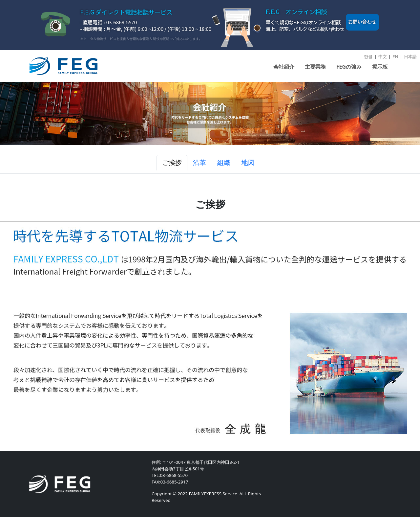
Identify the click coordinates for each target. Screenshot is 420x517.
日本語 (410, 56)
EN (395, 56)
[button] (284, 69)
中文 (383, 56)
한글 (368, 56)
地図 (248, 162)
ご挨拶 (172, 162)
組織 (224, 162)
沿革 (199, 162)
